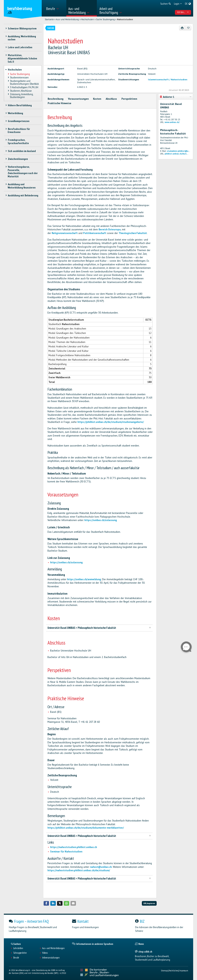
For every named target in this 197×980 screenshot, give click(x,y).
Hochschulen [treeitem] (15, 70)
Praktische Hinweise (59, 103)
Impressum (184, 970)
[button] (46, 903)
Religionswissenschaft (65, 233)
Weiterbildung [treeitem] (15, 113)
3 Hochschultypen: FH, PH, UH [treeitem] (24, 87)
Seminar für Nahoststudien (66, 852)
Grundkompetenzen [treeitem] (18, 121)
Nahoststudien (125, 19)
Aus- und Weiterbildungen (53, 948)
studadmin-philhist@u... (178, 151)
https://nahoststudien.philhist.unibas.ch (74, 847)
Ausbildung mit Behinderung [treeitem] (23, 195)
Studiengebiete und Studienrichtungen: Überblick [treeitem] (24, 82)
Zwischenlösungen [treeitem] (18, 159)
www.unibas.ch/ (172, 122)
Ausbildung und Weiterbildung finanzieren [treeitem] (22, 186)
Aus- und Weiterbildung (67, 19)
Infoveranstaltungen (51, 958)
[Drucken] (182, 28)
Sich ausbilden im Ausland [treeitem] (22, 151)
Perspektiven (129, 99)
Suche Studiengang (105, 19)
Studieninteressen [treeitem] (19, 77)
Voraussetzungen (78, 99)
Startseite (49, 19)
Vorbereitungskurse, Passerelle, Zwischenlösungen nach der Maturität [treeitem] (23, 172)
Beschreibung (56, 99)
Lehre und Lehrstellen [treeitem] (20, 47)
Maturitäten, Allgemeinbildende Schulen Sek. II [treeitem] (22, 58)
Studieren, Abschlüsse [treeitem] (21, 91)
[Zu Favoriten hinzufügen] (188, 28)
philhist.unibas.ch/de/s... (177, 154)
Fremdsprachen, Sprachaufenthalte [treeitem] (18, 141)
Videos (45, 953)
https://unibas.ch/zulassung (101, 520)
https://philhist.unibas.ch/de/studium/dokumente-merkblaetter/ (86, 828)
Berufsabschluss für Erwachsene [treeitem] (19, 131)
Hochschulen (87, 19)
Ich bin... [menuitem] (183, 12)
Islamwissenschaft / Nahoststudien (168, 79)
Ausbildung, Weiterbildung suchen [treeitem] (22, 38)
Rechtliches (173, 970)
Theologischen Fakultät (133, 233)
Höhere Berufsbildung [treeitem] (20, 105)
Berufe (16, 958)
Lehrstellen (18, 948)
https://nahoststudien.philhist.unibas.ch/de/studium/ (79, 870)
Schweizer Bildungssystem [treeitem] (22, 28)
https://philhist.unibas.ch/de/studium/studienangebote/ (111, 422)
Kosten (97, 99)
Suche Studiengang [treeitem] (20, 74)
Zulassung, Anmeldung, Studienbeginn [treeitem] (21, 96)
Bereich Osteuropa (110, 229)
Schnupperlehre (20, 953)
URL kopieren (149, 903)
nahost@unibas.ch (101, 867)
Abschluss (111, 99)
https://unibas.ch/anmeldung (84, 579)
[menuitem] (55, 8)
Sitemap (164, 970)
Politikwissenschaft (95, 233)
